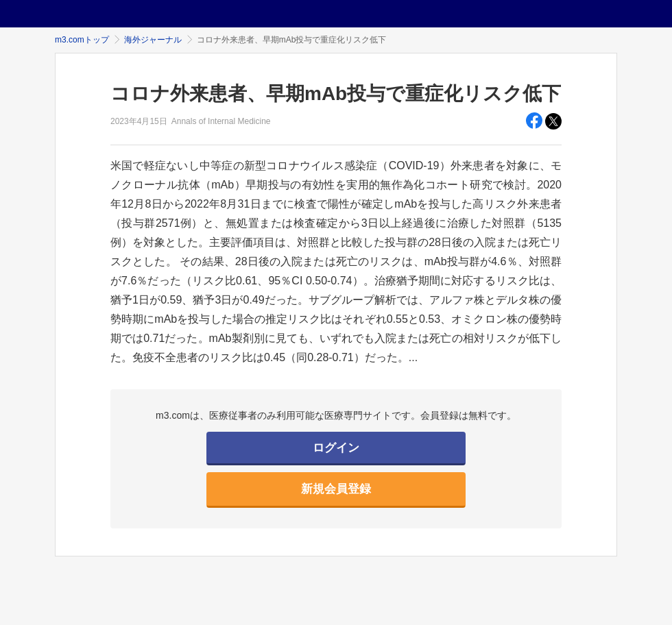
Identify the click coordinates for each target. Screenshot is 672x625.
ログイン (336, 448)
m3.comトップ (82, 40)
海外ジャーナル (153, 40)
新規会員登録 (336, 489)
